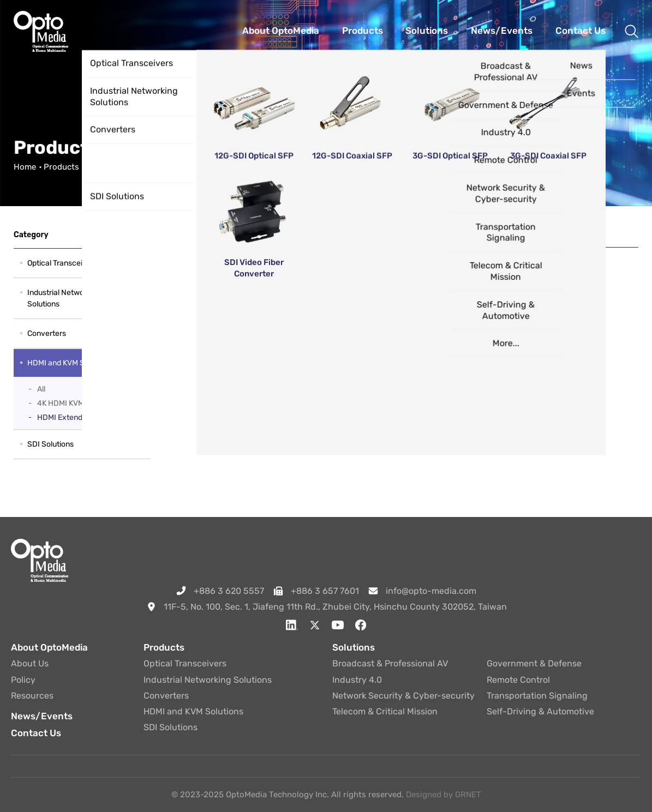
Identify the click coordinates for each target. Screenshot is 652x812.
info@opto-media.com (431, 591)
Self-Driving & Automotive (540, 711)
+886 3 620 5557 (229, 591)
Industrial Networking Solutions (64, 298)
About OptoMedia (49, 647)
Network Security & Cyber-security (403, 696)
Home (25, 167)
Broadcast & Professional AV (390, 663)
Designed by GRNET (444, 795)
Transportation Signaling (537, 696)
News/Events (42, 716)
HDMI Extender (63, 417)
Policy (23, 680)
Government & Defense (534, 663)
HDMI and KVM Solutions (134, 167)
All (41, 389)
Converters (47, 333)
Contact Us (36, 733)
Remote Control (518, 680)
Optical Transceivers (62, 263)
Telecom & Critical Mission (385, 711)
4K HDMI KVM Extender (77, 403)
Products (61, 167)
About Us (30, 663)
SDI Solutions (50, 444)
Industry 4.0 (357, 680)
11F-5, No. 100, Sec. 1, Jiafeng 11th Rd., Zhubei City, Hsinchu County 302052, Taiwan (335, 607)
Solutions (354, 647)
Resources (32, 696)
